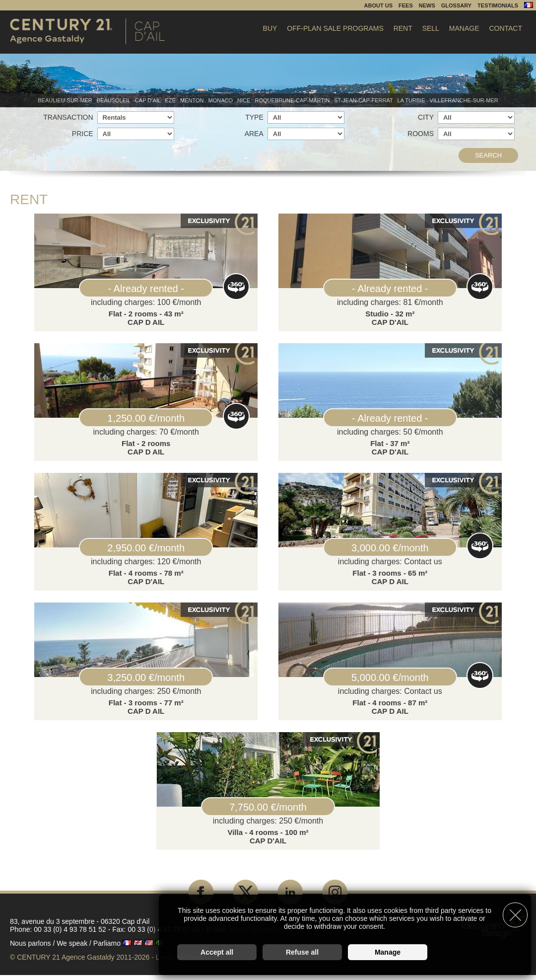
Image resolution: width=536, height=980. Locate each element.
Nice (244, 100)
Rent (403, 28)
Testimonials (498, 5)
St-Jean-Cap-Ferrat (364, 100)
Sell (431, 28)
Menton (193, 100)
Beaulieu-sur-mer (66, 100)
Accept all (217, 948)
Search (488, 155)
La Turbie (412, 100)
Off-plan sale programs (335, 28)
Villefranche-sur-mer (464, 100)
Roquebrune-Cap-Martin (293, 100)
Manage (464, 28)
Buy (270, 28)
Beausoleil (114, 100)
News (427, 5)
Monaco (222, 100)
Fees (406, 5)
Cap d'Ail (149, 100)
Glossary (456, 5)
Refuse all (302, 948)
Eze (171, 100)
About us (378, 5)
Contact (505, 28)
